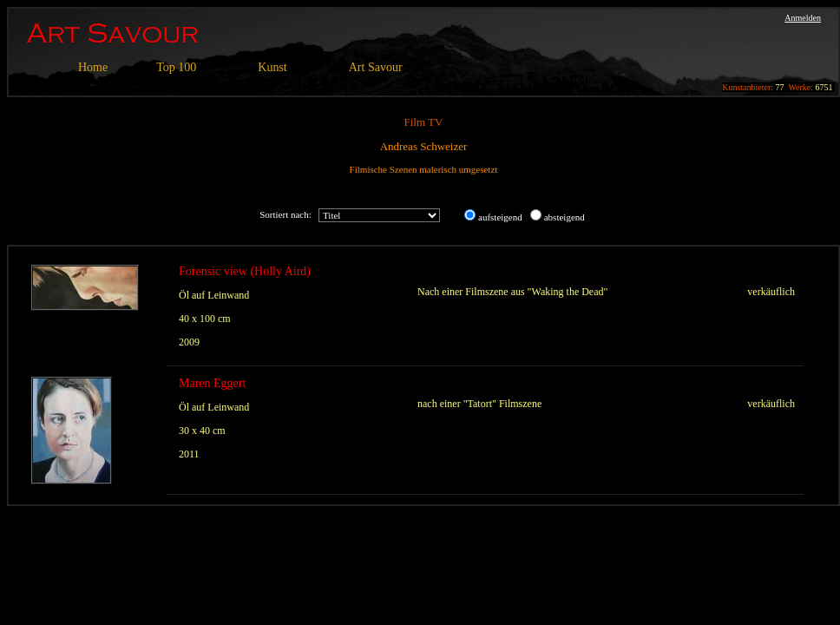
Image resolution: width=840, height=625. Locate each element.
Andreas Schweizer (424, 146)
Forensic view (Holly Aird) (245, 271)
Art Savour (376, 67)
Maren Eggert (212, 383)
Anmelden (803, 18)
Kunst (272, 67)
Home (93, 67)
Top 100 (176, 67)
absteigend (564, 217)
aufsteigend (500, 217)
